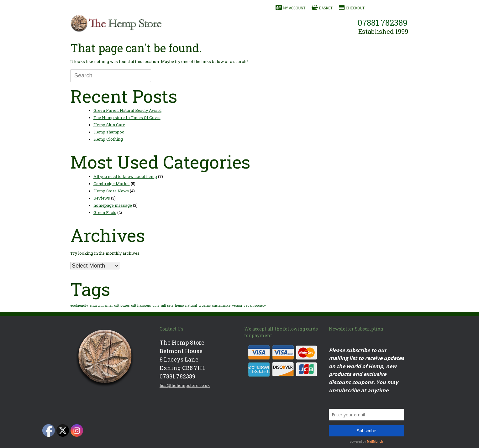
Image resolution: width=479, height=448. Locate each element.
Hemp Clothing (108, 139)
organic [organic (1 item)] (205, 305)
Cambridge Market (112, 184)
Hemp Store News (111, 191)
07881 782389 (382, 23)
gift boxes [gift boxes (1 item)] (122, 305)
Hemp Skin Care (109, 125)
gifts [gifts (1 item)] (156, 305)
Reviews (102, 198)
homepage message (113, 205)
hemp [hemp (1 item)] (179, 305)
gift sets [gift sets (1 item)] (167, 305)
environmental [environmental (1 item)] (101, 305)
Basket (326, 8)
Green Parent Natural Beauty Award (127, 110)
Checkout (355, 8)
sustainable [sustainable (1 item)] (221, 305)
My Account (294, 8)
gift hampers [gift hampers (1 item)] (141, 305)
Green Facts (105, 212)
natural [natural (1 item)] (191, 305)
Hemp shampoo (109, 132)
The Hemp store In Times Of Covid (127, 117)
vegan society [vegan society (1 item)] (255, 305)
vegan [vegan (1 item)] (237, 305)
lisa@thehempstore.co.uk (185, 385)
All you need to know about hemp (125, 176)
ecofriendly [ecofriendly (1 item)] (79, 305)
